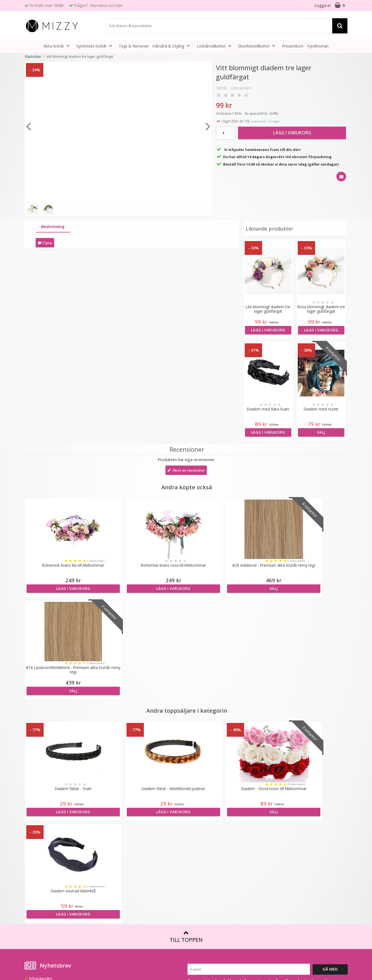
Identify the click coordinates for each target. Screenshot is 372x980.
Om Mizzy (115, 819)
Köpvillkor (33, 878)
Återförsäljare (118, 852)
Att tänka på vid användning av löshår (222, 828)
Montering (197, 844)
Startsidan (33, 56)
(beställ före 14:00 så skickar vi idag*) (303, 833)
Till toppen (186, 732)
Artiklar (194, 861)
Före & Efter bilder (204, 852)
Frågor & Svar (37, 870)
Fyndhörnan (318, 46)
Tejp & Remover (134, 46)
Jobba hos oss (119, 844)
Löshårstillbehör (216, 46)
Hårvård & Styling (173, 46)
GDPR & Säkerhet (122, 861)
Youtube (276, 873)
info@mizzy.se (37, 817)
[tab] (53, 227)
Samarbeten (117, 836)
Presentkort (293, 46)
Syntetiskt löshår (96, 46)
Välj (321, 432)
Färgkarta (196, 819)
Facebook (278, 865)
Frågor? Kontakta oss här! (98, 5)
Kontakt (32, 895)
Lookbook (115, 828)
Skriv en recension (186, 470)
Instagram (278, 882)
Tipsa (45, 243)
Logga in (323, 5)
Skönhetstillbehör (258, 46)
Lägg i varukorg (292, 133)
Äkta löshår (58, 46)
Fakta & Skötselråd (205, 836)
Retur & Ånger (38, 887)
